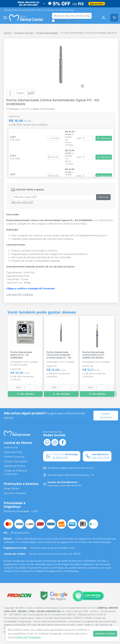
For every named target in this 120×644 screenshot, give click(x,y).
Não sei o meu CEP (22, 202)
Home (7, 33)
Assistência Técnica (36, 10)
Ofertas (7, 10)
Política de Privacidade (28, 637)
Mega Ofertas (11, 488)
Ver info (53, 138)
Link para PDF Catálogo (20, 294)
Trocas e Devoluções (16, 461)
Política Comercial (14, 457)
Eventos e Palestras (15, 493)
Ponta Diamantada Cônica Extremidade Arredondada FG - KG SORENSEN (59, 355)
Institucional (19, 10)
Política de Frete (13, 452)
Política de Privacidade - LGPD (21, 511)
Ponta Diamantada (47, 33)
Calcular (103, 197)
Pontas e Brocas (24, 33)
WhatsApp (69, 10)
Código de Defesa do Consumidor (16, 472)
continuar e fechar (105, 634)
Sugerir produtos (106, 415)
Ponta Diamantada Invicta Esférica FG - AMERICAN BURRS (94, 355)
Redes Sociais (55, 10)
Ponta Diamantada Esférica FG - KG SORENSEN (21, 355)
